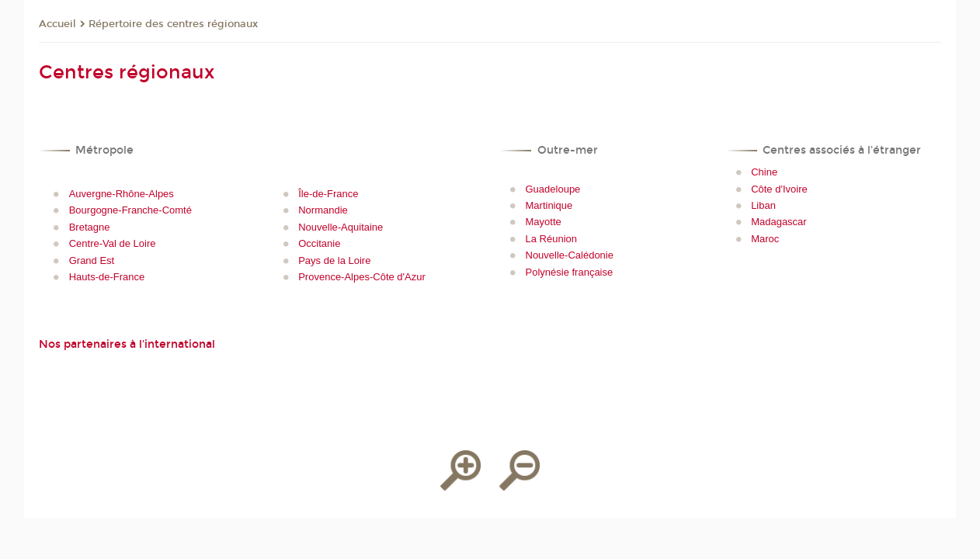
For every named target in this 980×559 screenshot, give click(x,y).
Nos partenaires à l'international (127, 344)
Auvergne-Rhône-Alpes (122, 194)
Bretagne (90, 227)
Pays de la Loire (334, 260)
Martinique (549, 205)
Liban (763, 205)
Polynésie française (570, 272)
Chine (764, 172)
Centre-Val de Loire (113, 243)
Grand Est (92, 260)
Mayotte (544, 222)
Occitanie (319, 243)
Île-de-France (328, 194)
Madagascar (779, 222)
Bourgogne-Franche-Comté (130, 210)
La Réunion (552, 239)
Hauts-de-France (107, 277)
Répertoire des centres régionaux (173, 24)
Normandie (323, 210)
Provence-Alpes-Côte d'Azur (362, 277)
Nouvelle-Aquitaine (341, 227)
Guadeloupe (553, 189)
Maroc (765, 239)
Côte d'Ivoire (779, 189)
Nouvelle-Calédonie (570, 255)
